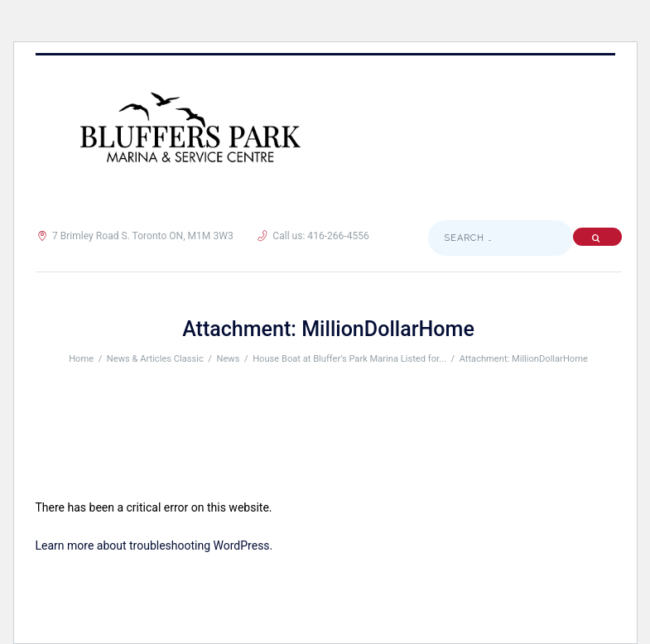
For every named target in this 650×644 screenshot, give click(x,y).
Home (81, 359)
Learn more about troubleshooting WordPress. (154, 545)
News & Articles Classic (155, 359)
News (229, 359)
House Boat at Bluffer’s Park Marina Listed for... (349, 359)
